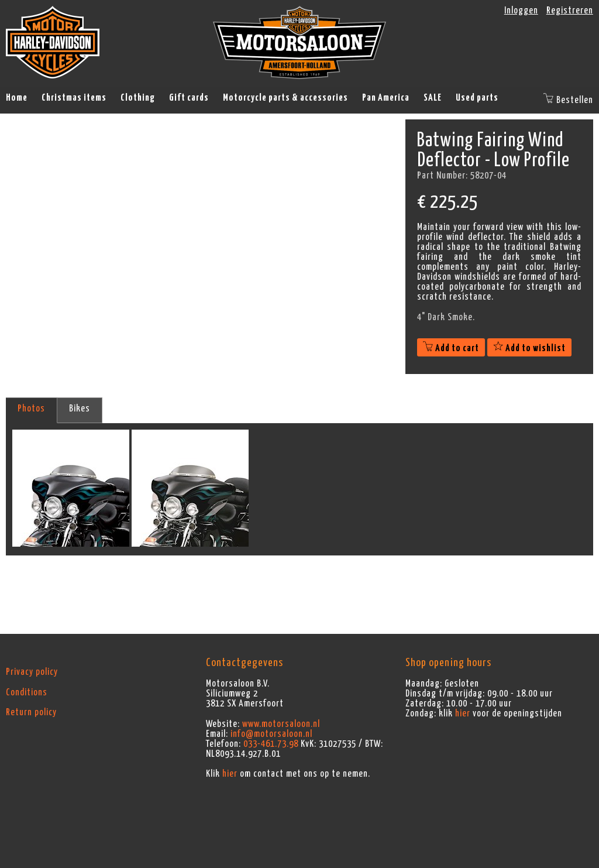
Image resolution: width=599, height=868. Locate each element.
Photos (31, 409)
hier (230, 774)
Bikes (80, 409)
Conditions (27, 692)
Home (17, 98)
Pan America (386, 98)
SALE (433, 98)
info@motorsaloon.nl (271, 734)
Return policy (31, 712)
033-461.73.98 (271, 744)
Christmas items (74, 98)
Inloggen (521, 11)
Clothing (138, 98)
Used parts (477, 98)
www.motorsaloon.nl (281, 724)
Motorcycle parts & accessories (285, 98)
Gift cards (189, 98)
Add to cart (451, 348)
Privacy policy (32, 672)
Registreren (570, 11)
